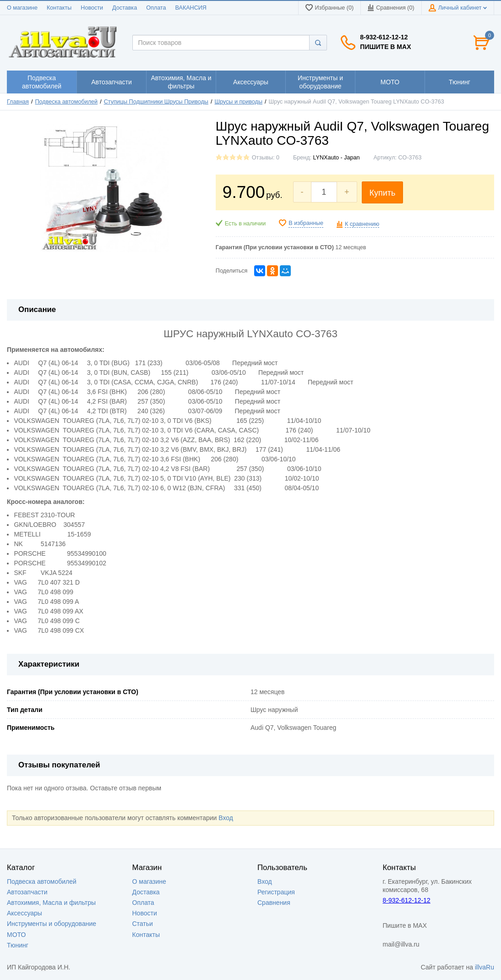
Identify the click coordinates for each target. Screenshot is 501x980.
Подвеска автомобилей (67, 102)
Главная (18, 102)
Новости (92, 8)
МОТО (16, 935)
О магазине (22, 8)
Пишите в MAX (385, 47)
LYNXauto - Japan (337, 158)
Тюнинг (18, 945)
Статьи (143, 924)
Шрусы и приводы (238, 102)
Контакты (59, 8)
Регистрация (276, 892)
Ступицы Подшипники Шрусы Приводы (156, 102)
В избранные (306, 223)
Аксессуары (25, 913)
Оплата (156, 8)
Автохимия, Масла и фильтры (51, 903)
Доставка (125, 8)
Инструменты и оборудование (52, 924)
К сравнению (362, 224)
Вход (226, 818)
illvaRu (485, 967)
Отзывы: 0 (266, 158)
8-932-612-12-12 (384, 37)
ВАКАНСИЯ (191, 8)
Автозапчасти (27, 892)
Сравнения (274, 903)
